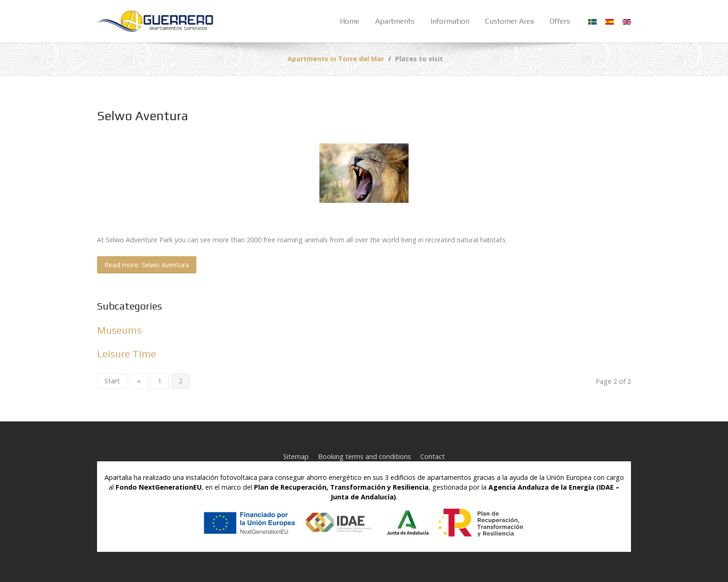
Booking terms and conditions (364, 456)
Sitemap (296, 456)
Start (112, 381)
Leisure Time (127, 354)
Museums (119, 330)
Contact (432, 456)
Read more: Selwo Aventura (147, 265)
